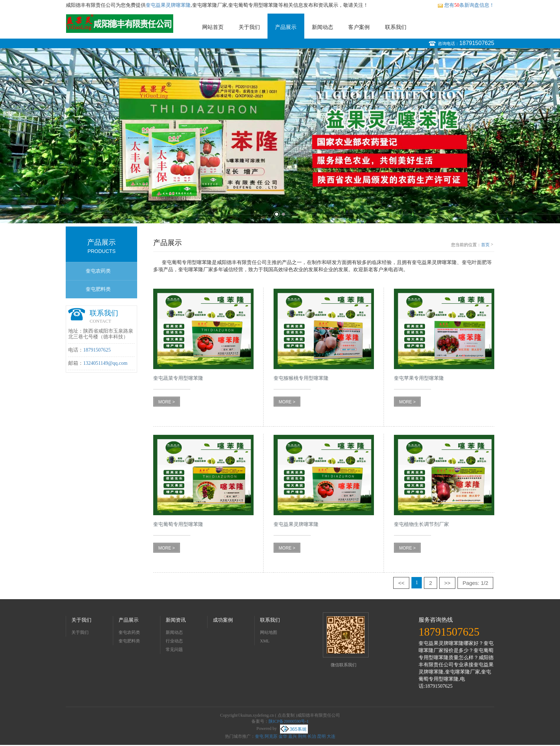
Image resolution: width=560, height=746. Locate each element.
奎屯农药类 (98, 271)
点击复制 (286, 715)
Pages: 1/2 (475, 583)
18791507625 (477, 43)
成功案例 (223, 620)
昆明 (321, 736)
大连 (331, 736)
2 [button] (283, 214)
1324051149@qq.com (105, 363)
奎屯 (259, 736)
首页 (485, 245)
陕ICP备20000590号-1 (289, 721)
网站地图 (269, 632)
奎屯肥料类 (98, 289)
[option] (280, 136)
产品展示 (286, 27)
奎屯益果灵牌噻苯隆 (168, 5)
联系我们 (396, 27)
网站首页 (213, 27)
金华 (283, 736)
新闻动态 (322, 27)
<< (401, 583)
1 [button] (277, 214)
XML (265, 641)
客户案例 (359, 27)
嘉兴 (292, 736)
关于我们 (249, 27)
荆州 (302, 736)
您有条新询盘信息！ (466, 5)
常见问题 (174, 650)
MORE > (166, 402)
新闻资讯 (176, 620)
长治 (312, 736)
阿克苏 (271, 736)
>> (447, 583)
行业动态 (174, 641)
